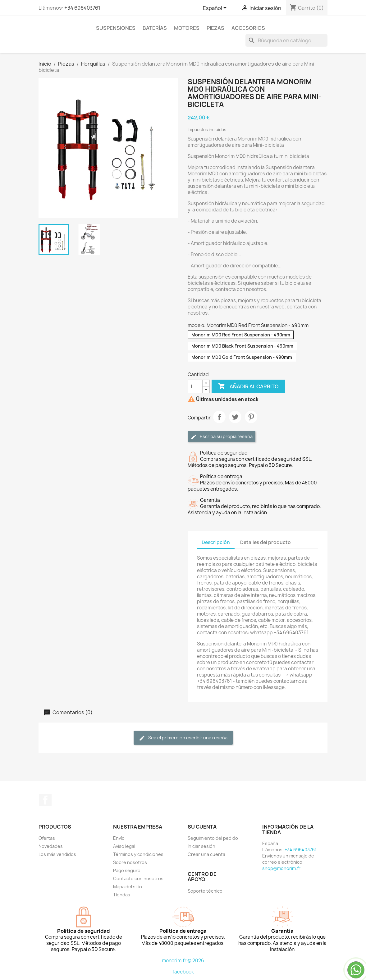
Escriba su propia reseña (222, 437)
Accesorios (248, 28)
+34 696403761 (82, 8)
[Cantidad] (195, 386)
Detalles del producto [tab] (265, 542)
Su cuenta (202, 827)
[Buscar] (286, 40)
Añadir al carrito (248, 386)
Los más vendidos (57, 854)
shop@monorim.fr (281, 868)
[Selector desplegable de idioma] (216, 8)
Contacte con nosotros (138, 878)
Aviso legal (124, 846)
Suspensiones (116, 28)
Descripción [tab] (216, 542)
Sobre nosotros (130, 862)
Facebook (45, 800)
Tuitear (235, 417)
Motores (187, 28)
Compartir (219, 417)
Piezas (215, 28)
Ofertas (47, 838)
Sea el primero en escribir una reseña (183, 738)
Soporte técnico (205, 891)
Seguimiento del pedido (213, 838)
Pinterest (251, 417)
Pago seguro (127, 870)
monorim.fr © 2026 (183, 961)
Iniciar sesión (201, 846)
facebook (183, 972)
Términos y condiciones (138, 854)
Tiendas (122, 895)
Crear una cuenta (206, 854)
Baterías (155, 28)
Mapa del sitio (128, 887)
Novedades (51, 846)
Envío (119, 838)
